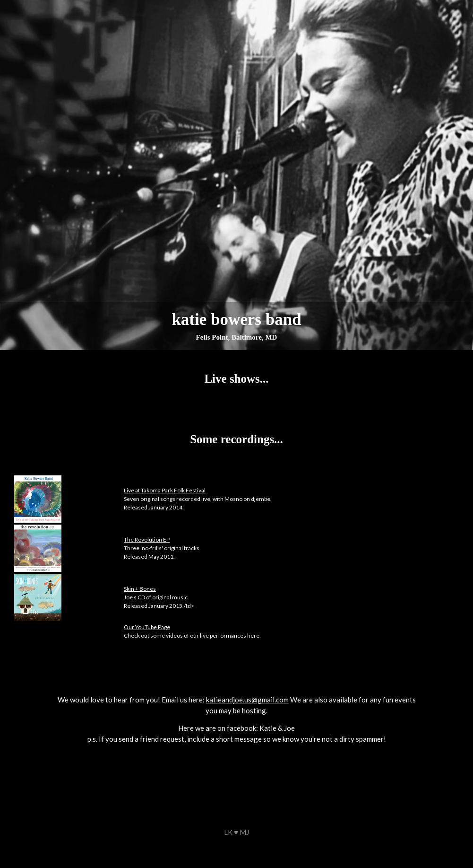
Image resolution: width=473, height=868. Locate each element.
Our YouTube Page (147, 627)
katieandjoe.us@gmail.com (247, 700)
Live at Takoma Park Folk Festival (165, 490)
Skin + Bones (140, 589)
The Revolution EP (147, 539)
